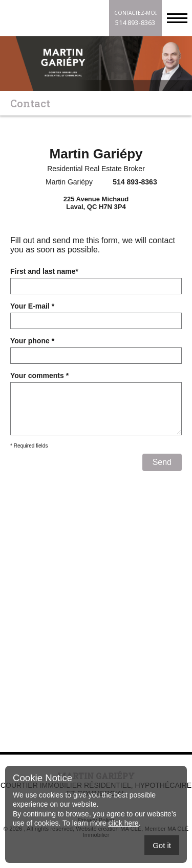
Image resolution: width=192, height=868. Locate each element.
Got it (162, 845)
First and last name (44, 271)
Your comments (39, 376)
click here (124, 823)
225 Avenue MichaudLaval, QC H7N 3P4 (96, 203)
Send (162, 472)
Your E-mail (32, 306)
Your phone (32, 341)
